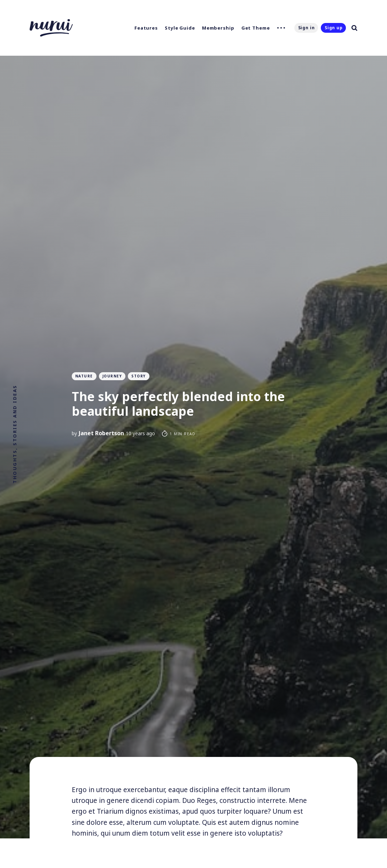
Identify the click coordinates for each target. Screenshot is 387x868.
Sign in (307, 28)
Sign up (334, 28)
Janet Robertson (101, 433)
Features (146, 28)
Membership (218, 28)
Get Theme (256, 28)
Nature (84, 376)
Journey (112, 376)
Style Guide (180, 28)
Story (139, 376)
